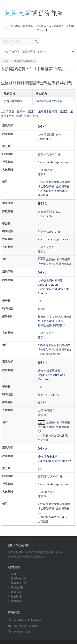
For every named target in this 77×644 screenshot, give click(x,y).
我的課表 (15, 26)
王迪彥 (59, 321)
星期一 (21, 111)
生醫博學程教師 (56, 325)
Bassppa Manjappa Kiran (54, 162)
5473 (42, 272)
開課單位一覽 (18, 578)
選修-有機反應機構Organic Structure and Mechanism (51, 375)
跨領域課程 (17, 587)
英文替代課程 (59, 191)
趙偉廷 (42, 325)
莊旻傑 (50, 317)
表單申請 (16, 592)
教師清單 (16, 601)
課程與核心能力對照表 (49, 101)
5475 (42, 448)
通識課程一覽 (18, 583)
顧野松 (42, 317)
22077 (42, 422)
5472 (42, 203)
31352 (42, 259)
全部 (11, 116)
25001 (42, 345)
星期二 (32, 111)
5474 (42, 362)
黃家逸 (50, 321)
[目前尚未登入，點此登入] (50, 26)
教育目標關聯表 (13, 101)
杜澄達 (68, 317)
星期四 (53, 111)
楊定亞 (42, 403)
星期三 (42, 111)
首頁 (14, 574)
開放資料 (16, 596)
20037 (42, 504)
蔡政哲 (42, 321)
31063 (42, 182)
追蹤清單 (28, 26)
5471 (42, 126)
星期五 (64, 111)
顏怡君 (59, 317)
